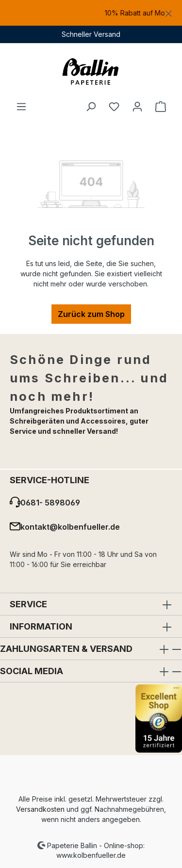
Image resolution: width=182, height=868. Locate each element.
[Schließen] (169, 12)
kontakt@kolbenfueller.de (70, 527)
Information (41, 626)
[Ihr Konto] (137, 106)
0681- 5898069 (50, 503)
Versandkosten (40, 809)
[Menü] (21, 106)
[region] (91, 13)
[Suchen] (91, 106)
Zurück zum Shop (91, 314)
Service (28, 604)
